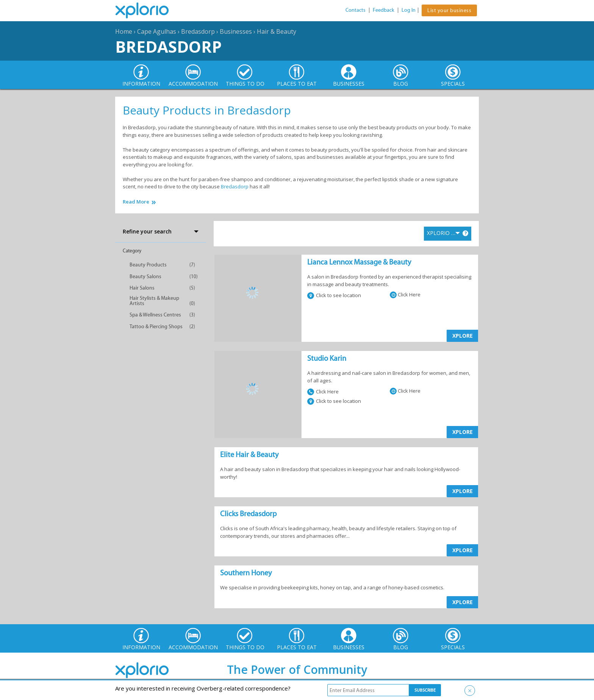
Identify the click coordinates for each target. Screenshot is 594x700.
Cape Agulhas (157, 31)
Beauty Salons (145, 276)
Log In (409, 10)
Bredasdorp (198, 31)
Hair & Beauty (277, 31)
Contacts (356, 10)
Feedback (384, 10)
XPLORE (463, 336)
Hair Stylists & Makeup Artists (154, 301)
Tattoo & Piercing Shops (156, 327)
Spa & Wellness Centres (155, 315)
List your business (449, 10)
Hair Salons (142, 288)
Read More (136, 202)
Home (124, 31)
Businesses (236, 31)
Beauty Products (148, 265)
